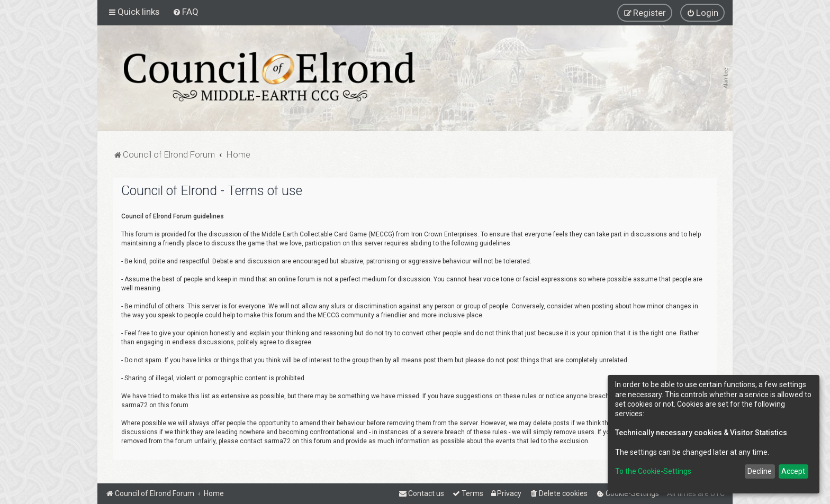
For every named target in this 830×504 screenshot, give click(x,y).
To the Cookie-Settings (653, 471)
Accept (793, 471)
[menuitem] (186, 12)
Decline (760, 471)
